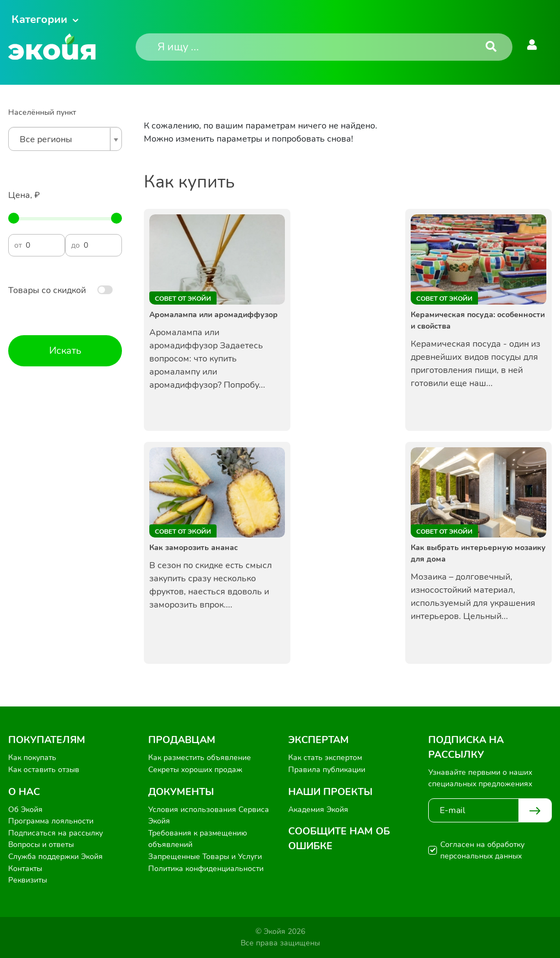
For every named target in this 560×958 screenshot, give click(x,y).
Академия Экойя (318, 810)
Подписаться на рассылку (56, 833)
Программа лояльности (51, 821)
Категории (39, 19)
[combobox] (65, 139)
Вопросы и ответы (41, 845)
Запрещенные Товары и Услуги (205, 857)
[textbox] (62, 139)
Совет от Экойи (183, 299)
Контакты (25, 869)
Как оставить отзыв (44, 770)
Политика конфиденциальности (206, 869)
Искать (65, 351)
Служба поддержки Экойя (56, 857)
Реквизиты (28, 880)
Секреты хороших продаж (195, 770)
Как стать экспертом (325, 758)
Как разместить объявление (200, 758)
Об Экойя (25, 810)
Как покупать (32, 758)
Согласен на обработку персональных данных (482, 850)
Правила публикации (327, 770)
